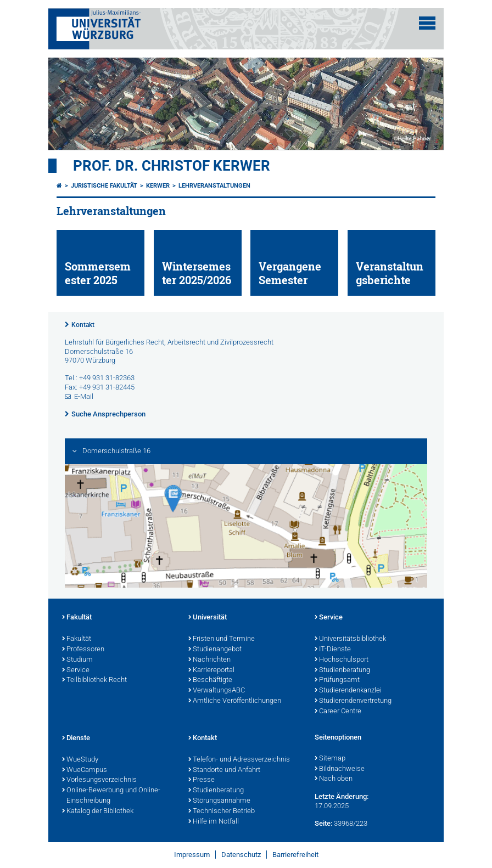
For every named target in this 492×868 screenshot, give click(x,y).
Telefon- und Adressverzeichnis (239, 760)
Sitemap (330, 759)
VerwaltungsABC (217, 691)
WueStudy (80, 760)
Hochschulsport (342, 660)
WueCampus (85, 770)
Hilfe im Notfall (214, 822)
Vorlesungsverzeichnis (99, 780)
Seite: (323, 823)
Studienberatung (342, 670)
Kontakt (83, 325)
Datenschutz (241, 855)
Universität (208, 618)
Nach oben (334, 779)
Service (76, 670)
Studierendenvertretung (353, 701)
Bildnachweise (340, 769)
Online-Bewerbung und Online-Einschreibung (111, 796)
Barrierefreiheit (295, 855)
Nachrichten (209, 660)
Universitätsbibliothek (350, 639)
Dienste (76, 739)
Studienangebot (215, 650)
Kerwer (158, 186)
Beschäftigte (210, 680)
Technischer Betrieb (222, 811)
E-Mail (84, 396)
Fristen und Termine (222, 639)
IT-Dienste (333, 650)
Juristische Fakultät (104, 186)
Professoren (83, 650)
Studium (77, 660)
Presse (202, 780)
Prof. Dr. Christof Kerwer (172, 166)
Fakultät (77, 618)
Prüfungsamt (337, 680)
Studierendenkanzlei (348, 691)
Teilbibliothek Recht (94, 680)
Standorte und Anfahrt (224, 770)
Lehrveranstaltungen (214, 186)
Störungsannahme (219, 801)
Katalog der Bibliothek (98, 811)
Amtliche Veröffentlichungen (235, 701)
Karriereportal (211, 670)
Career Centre (338, 712)
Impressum (192, 855)
